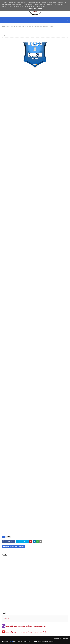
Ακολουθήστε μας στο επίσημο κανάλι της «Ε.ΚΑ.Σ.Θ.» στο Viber (26, 626)
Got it (40, 9)
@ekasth (6, 618)
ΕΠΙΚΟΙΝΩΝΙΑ (56, 638)
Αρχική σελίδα (5, 26)
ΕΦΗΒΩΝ (11, 26)
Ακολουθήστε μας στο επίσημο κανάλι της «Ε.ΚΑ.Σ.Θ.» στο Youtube (27, 632)
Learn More (32, 9)
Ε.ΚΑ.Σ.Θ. (11, 642)
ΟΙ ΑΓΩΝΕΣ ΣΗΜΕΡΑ (64, 638)
